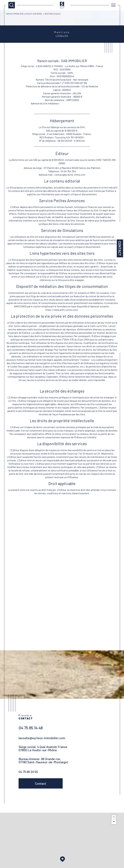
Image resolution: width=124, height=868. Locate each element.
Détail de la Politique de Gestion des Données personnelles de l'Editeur (62, 390)
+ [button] (114, 818)
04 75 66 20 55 (28, 772)
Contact (120, 248)
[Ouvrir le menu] (113, 5)
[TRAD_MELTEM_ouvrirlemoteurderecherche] (12, 5)
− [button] (114, 823)
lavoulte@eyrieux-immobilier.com (42, 739)
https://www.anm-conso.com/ (77, 105)
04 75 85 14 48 (31, 728)
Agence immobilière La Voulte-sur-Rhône (25, 14)
